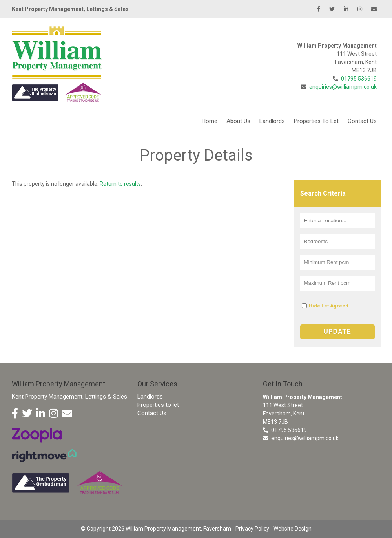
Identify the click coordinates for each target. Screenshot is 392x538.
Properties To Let (316, 121)
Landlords (272, 121)
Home (210, 121)
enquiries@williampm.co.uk (343, 87)
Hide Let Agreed (329, 306)
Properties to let (158, 405)
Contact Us (362, 121)
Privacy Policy (252, 529)
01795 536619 (359, 79)
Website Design (293, 529)
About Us (238, 121)
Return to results (120, 184)
